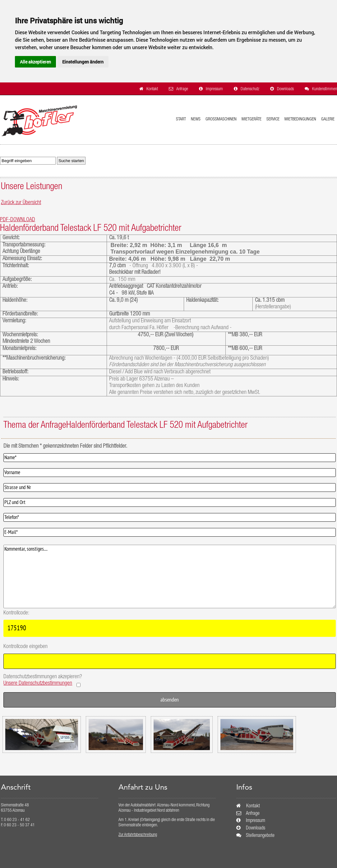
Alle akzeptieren (35, 62)
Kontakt (152, 89)
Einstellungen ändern (83, 62)
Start (181, 119)
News (196, 119)
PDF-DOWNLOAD (18, 220)
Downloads (285, 89)
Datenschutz (250, 89)
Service (273, 119)
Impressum (214, 89)
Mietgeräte (252, 119)
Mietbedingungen (300, 119)
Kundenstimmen (325, 89)
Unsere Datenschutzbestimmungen (38, 684)
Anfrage (182, 89)
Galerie (328, 119)
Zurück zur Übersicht (21, 203)
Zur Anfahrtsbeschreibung (138, 835)
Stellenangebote (260, 836)
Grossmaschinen (221, 119)
